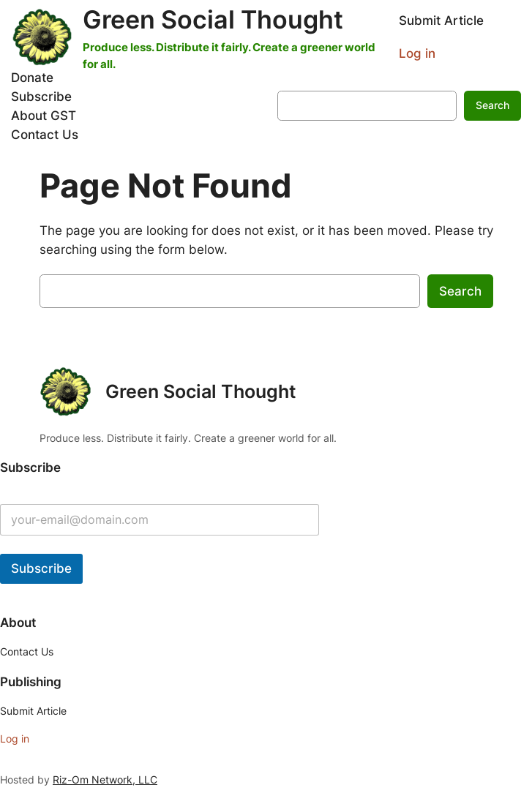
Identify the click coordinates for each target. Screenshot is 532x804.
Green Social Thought (213, 19)
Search (492, 105)
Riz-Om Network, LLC (105, 779)
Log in (417, 53)
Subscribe (41, 568)
